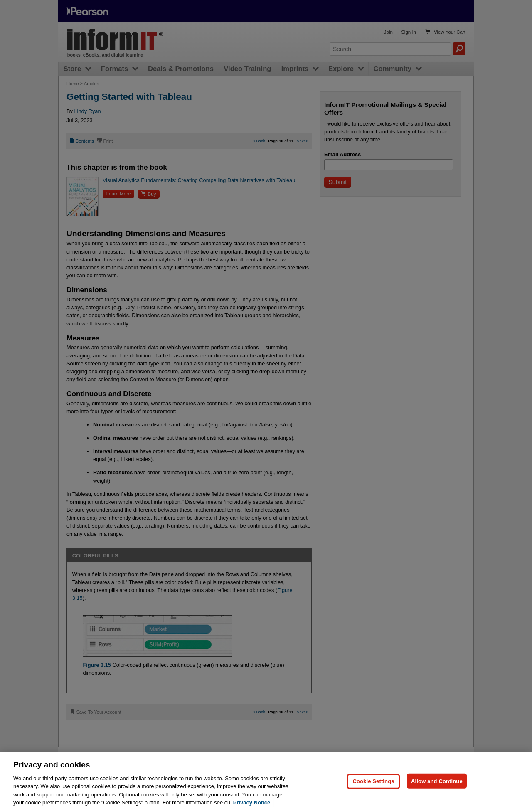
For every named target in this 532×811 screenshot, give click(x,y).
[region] (266, 781)
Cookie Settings (373, 781)
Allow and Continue (437, 781)
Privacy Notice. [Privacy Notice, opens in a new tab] (252, 802)
